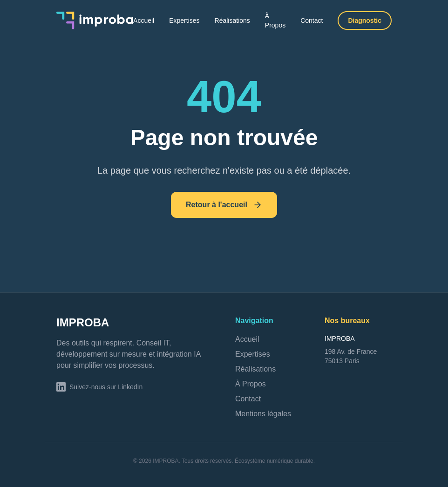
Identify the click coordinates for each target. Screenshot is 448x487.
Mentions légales (263, 414)
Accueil (144, 20)
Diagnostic (365, 20)
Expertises (184, 20)
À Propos (275, 20)
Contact (312, 20)
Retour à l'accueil (224, 205)
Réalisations (232, 20)
